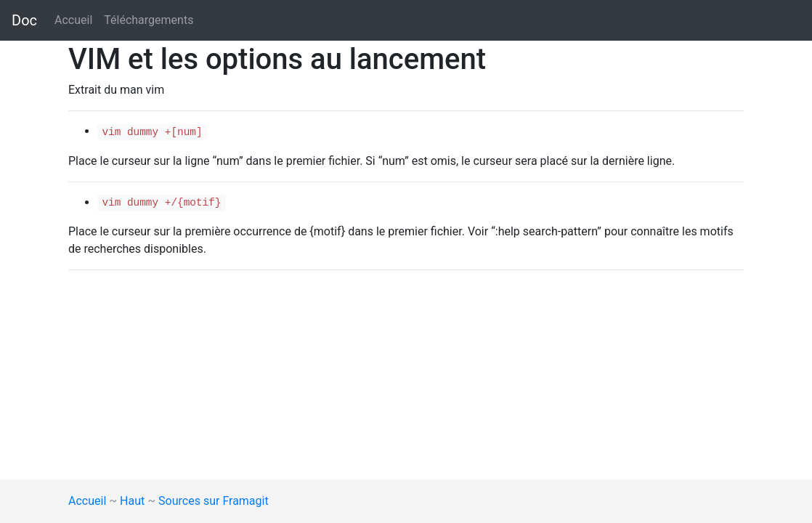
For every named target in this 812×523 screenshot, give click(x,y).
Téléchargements (149, 20)
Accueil (73, 20)
